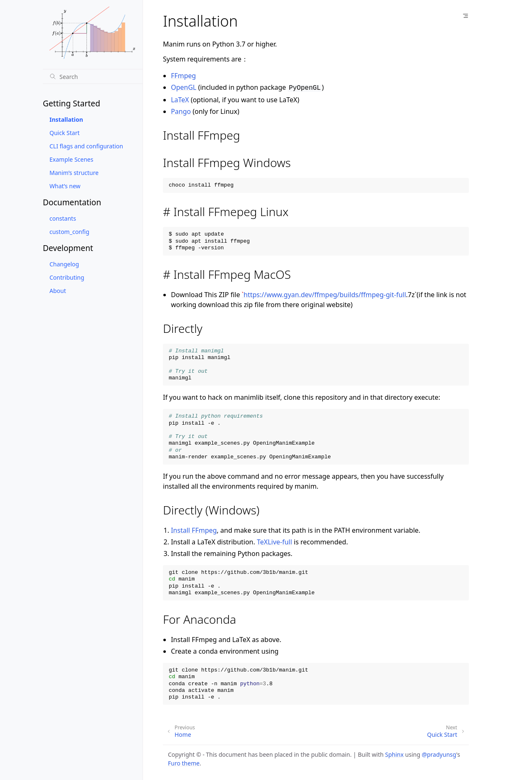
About (58, 291)
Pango (181, 111)
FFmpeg (183, 76)
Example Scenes (71, 159)
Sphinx (395, 754)
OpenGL (183, 87)
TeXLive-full (275, 541)
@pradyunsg (439, 754)
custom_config (69, 232)
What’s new (65, 186)
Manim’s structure (74, 173)
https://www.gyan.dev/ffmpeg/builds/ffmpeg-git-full (325, 294)
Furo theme (184, 762)
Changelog (64, 264)
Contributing (67, 277)
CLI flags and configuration (86, 146)
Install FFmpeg (194, 529)
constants (63, 218)
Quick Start (64, 133)
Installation (66, 119)
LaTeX (180, 99)
